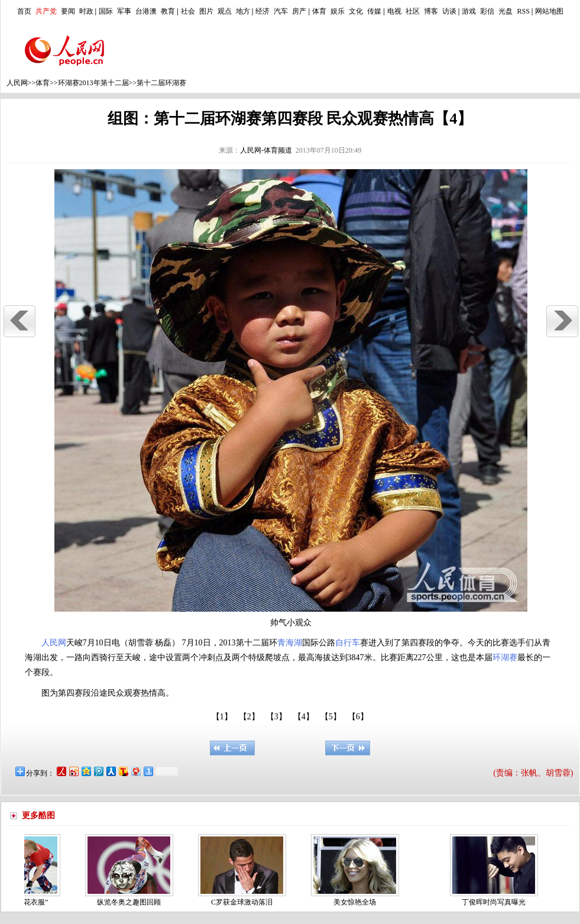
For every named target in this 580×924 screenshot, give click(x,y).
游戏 (469, 11)
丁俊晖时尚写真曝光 (497, 902)
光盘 (506, 11)
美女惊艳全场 (358, 902)
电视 (394, 11)
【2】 (249, 717)
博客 (431, 11)
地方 (243, 11)
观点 (225, 11)
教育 (168, 11)
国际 (106, 11)
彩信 (487, 11)
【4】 (304, 717)
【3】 (276, 717)
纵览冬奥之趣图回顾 (132, 902)
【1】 (222, 717)
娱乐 (338, 11)
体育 (319, 11)
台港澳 (146, 11)
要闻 (68, 11)
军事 (124, 11)
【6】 (358, 717)
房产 (299, 11)
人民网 (17, 83)
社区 (413, 11)
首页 (24, 11)
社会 (188, 11)
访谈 (449, 11)
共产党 (46, 11)
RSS (523, 11)
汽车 (281, 11)
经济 (263, 11)
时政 (86, 11)
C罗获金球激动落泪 (245, 902)
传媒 (374, 11)
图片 (206, 11)
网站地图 (549, 11)
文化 (356, 11)
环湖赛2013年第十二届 (93, 83)
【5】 (331, 717)
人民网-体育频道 (266, 150)
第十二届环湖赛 (161, 83)
